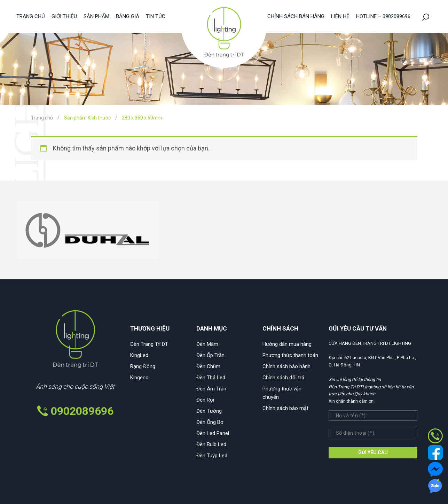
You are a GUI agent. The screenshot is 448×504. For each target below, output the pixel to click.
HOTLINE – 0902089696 (383, 16)
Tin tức (156, 16)
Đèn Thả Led (211, 378)
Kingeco (139, 378)
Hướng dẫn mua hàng (287, 344)
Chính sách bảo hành (286, 366)
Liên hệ (340, 16)
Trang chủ (31, 16)
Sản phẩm (96, 16)
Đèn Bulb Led (211, 444)
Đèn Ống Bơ (210, 422)
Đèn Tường (209, 411)
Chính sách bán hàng (296, 16)
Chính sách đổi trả (283, 378)
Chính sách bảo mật (285, 408)
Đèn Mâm (207, 344)
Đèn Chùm (208, 366)
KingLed (139, 355)
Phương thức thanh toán (290, 355)
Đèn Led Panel (213, 433)
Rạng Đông (143, 366)
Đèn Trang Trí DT (149, 344)
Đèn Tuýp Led (212, 456)
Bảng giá (128, 16)
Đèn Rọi (205, 400)
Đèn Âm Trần (211, 389)
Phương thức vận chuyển (282, 393)
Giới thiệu (64, 16)
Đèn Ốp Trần (210, 355)
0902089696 (82, 411)
